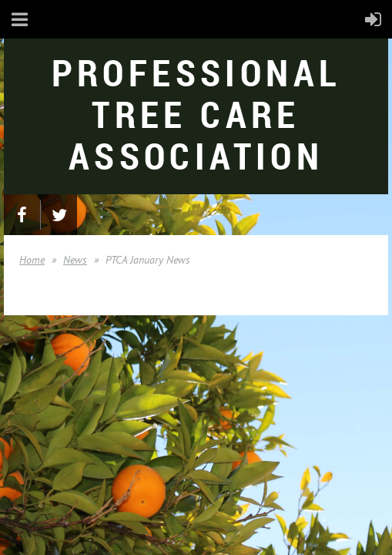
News (75, 260)
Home (32, 260)
